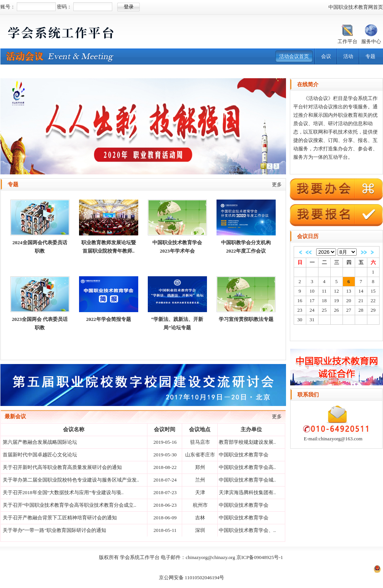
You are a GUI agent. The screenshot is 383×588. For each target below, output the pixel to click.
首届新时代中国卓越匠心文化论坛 (40, 455)
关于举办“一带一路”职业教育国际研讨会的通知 (55, 530)
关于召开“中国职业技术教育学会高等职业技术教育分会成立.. (69, 505)
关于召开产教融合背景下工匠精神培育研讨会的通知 (60, 518)
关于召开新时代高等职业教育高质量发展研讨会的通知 (62, 467)
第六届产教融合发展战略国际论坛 (40, 442)
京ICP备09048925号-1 (260, 557)
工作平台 (347, 41)
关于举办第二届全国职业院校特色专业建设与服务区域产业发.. (71, 480)
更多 (277, 184)
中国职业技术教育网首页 (356, 7)
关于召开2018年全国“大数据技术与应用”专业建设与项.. (63, 492)
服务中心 (371, 41)
